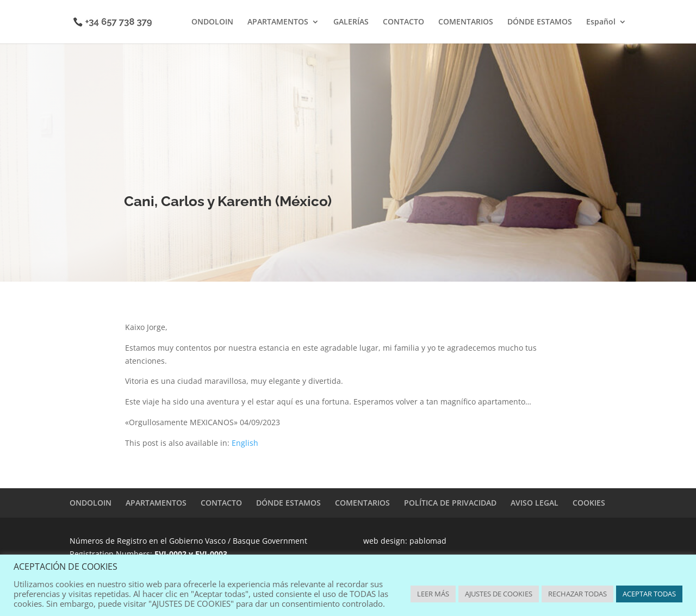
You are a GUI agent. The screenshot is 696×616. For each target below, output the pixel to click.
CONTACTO (403, 22)
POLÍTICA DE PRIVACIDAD (450, 503)
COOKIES (589, 503)
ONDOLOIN (212, 22)
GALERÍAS (351, 22)
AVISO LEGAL (535, 503)
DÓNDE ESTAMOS (540, 22)
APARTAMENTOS (278, 22)
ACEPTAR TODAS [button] (649, 594)
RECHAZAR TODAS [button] (577, 594)
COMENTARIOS (466, 22)
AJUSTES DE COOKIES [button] (499, 594)
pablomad (428, 541)
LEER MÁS (433, 594)
